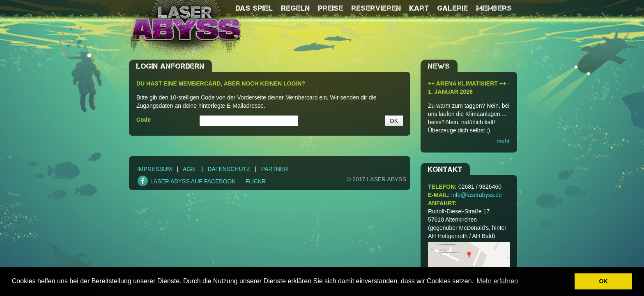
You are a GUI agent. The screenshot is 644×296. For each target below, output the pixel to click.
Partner (275, 169)
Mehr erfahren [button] (498, 281)
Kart (419, 8)
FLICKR (256, 181)
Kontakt (445, 169)
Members (494, 8)
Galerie (453, 8)
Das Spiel (254, 8)
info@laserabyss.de (477, 195)
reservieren (376, 8)
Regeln (296, 8)
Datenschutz (229, 169)
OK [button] (603, 281)
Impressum (155, 169)
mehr (503, 141)
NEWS (439, 66)
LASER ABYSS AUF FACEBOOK (193, 181)
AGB (189, 169)
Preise (331, 8)
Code (144, 120)
